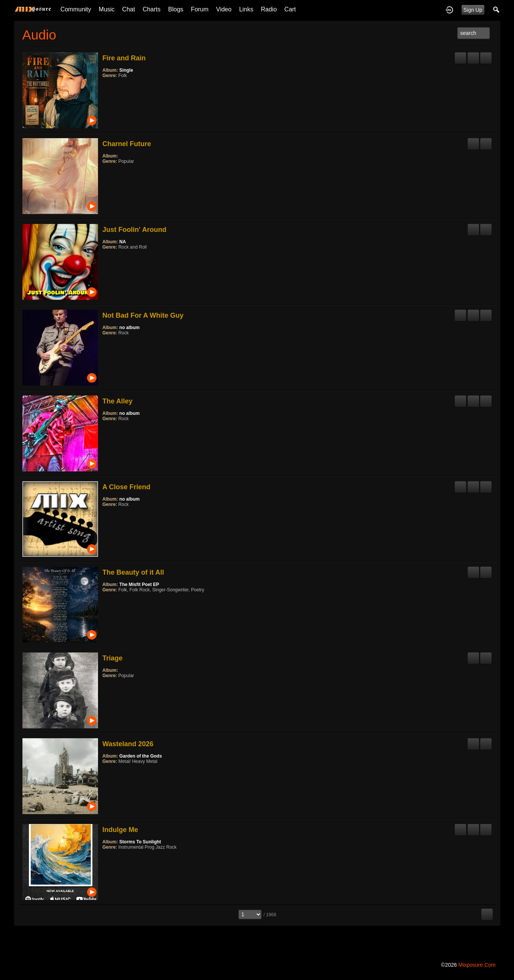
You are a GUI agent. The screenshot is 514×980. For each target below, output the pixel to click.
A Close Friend (126, 487)
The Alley (117, 401)
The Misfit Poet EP (139, 585)
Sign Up (473, 10)
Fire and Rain (124, 58)
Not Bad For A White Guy (143, 315)
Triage (112, 658)
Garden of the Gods (141, 756)
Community (76, 9)
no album (129, 328)
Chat (129, 9)
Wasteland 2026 (128, 744)
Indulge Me (120, 830)
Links (246, 9)
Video (224, 9)
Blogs (176, 9)
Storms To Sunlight (140, 842)
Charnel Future (127, 144)
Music (107, 9)
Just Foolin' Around (134, 230)
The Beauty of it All (133, 572)
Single (126, 70)
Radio (269, 9)
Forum (200, 9)
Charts (151, 9)
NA (123, 242)
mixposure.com (477, 965)
